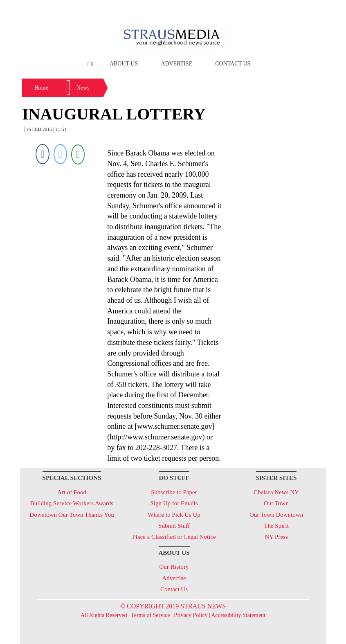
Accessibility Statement (238, 615)
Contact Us (233, 64)
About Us (124, 64)
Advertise (176, 64)
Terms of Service (150, 615)
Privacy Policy (191, 615)
